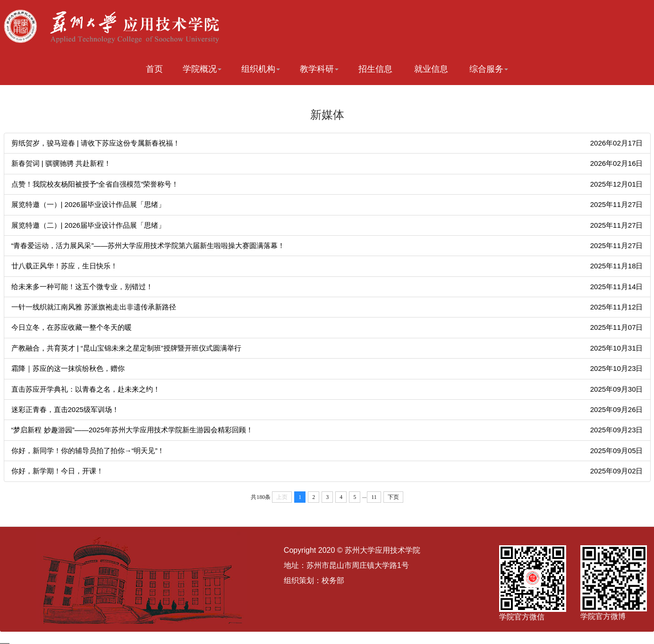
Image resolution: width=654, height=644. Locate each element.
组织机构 (261, 69)
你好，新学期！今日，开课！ (57, 471)
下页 (393, 497)
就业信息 (431, 69)
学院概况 (202, 69)
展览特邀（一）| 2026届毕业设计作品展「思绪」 (88, 204)
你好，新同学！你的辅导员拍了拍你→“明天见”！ (88, 451)
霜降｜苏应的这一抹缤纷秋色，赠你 (68, 368)
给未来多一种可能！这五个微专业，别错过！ (82, 287)
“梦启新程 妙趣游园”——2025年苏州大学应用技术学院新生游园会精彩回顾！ (132, 430)
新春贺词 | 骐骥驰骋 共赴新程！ (61, 163)
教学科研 (319, 69)
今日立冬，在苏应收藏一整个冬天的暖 (72, 327)
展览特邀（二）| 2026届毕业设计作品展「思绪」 (88, 225)
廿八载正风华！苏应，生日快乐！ (64, 266)
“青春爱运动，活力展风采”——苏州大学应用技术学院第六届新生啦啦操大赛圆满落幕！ (148, 245)
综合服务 (489, 69)
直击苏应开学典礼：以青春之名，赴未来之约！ (86, 389)
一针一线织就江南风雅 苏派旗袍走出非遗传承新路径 (94, 307)
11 (374, 497)
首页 (154, 69)
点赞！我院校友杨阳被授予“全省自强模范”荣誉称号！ (95, 184)
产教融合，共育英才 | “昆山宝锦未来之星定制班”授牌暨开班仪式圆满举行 (126, 348)
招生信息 (375, 69)
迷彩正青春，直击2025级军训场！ (65, 409)
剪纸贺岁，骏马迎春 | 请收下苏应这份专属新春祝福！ (96, 143)
